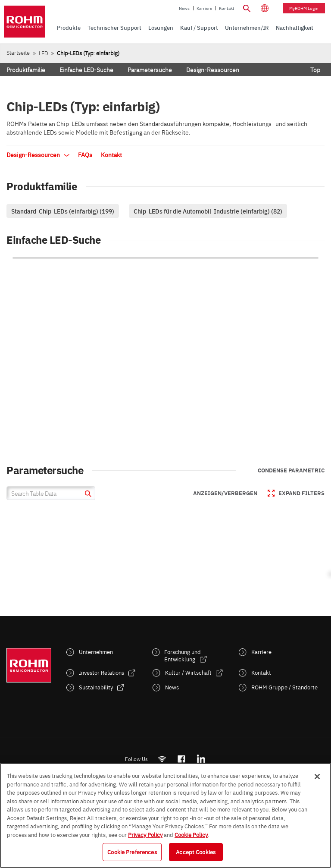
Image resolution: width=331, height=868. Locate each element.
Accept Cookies (196, 852)
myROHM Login (304, 8)
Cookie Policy (191, 834)
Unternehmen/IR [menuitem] (247, 27)
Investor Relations (101, 672)
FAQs (85, 154)
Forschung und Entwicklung (183, 655)
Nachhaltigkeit (295, 27)
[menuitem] (295, 28)
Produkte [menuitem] (69, 27)
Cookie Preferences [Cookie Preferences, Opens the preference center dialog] (132, 852)
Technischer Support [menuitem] (114, 27)
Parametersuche (150, 69)
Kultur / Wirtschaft (188, 672)
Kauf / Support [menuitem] (199, 27)
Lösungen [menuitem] (161, 27)
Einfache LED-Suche (86, 69)
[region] (165, 815)
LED (44, 53)
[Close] (317, 777)
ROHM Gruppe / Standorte (284, 687)
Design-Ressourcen (213, 69)
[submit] (87, 495)
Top (315, 69)
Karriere (204, 8)
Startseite (18, 52)
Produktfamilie (26, 69)
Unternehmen (96, 652)
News (184, 8)
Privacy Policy (145, 834)
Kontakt (227, 8)
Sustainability (96, 687)
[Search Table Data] (51, 493)
